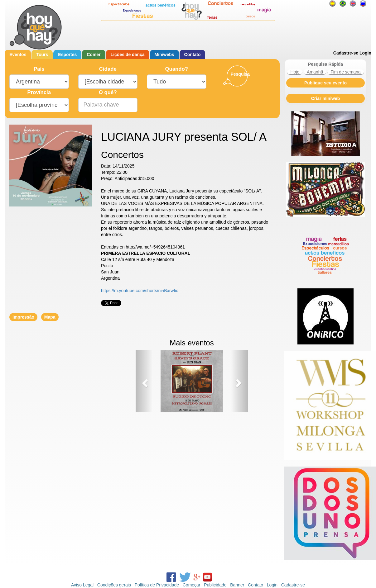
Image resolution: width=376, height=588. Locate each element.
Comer (94, 55)
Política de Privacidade (157, 585)
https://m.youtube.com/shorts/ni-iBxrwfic (140, 291)
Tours (42, 55)
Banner (237, 585)
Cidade (108, 69)
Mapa (50, 317)
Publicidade (215, 585)
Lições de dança (128, 55)
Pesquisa (240, 74)
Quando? (176, 69)
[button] (144, 381)
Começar (192, 585)
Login (365, 53)
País (39, 69)
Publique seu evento (325, 83)
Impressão (23, 317)
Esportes (67, 55)
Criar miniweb (326, 98)
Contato (193, 55)
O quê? (108, 92)
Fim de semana (345, 72)
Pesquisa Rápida (325, 64)
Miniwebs (164, 55)
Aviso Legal (82, 585)
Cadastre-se (346, 53)
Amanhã (315, 72)
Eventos (18, 55)
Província (39, 92)
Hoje (295, 72)
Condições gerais (114, 585)
